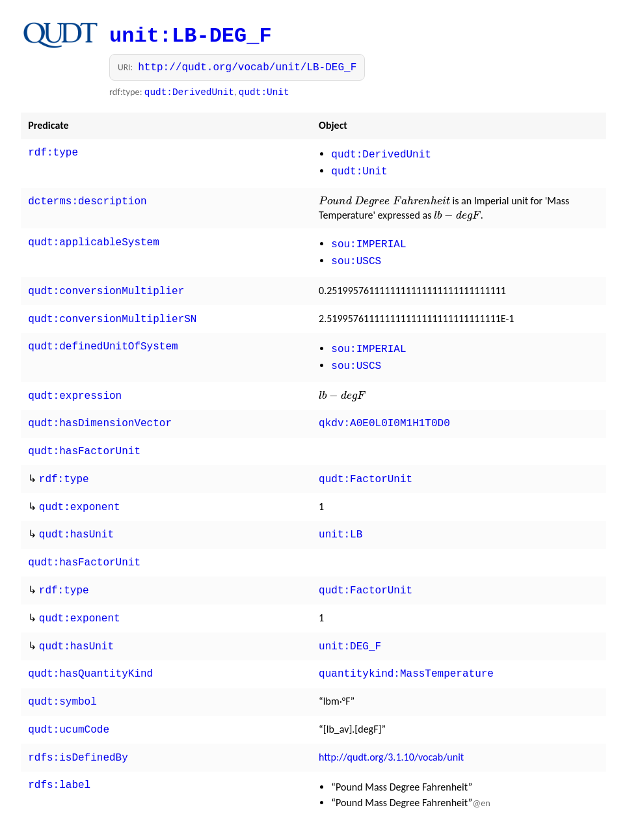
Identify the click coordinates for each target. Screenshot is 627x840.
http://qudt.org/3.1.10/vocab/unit (391, 728)
